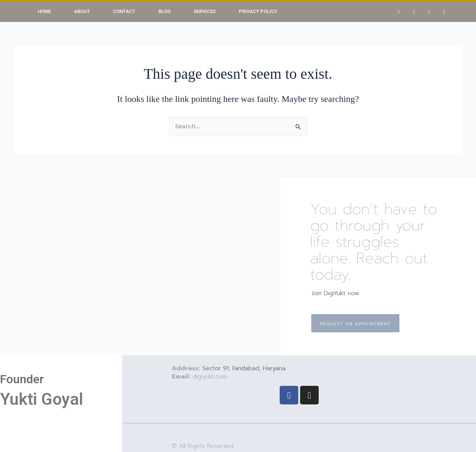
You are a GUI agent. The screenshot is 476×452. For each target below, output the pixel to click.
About (82, 11)
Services (205, 11)
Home (44, 11)
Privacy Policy (258, 11)
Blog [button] (165, 11)
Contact (124, 11)
